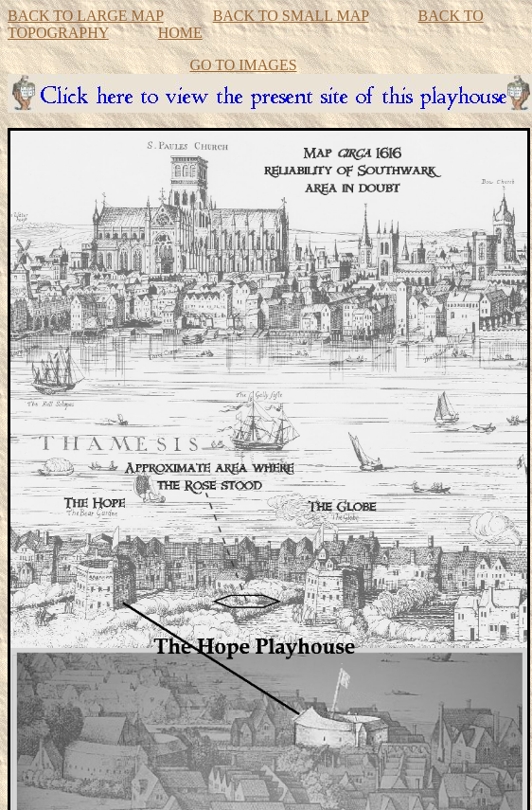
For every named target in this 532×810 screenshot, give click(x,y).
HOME (180, 33)
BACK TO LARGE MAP (86, 16)
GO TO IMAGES (243, 65)
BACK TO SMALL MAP (291, 16)
